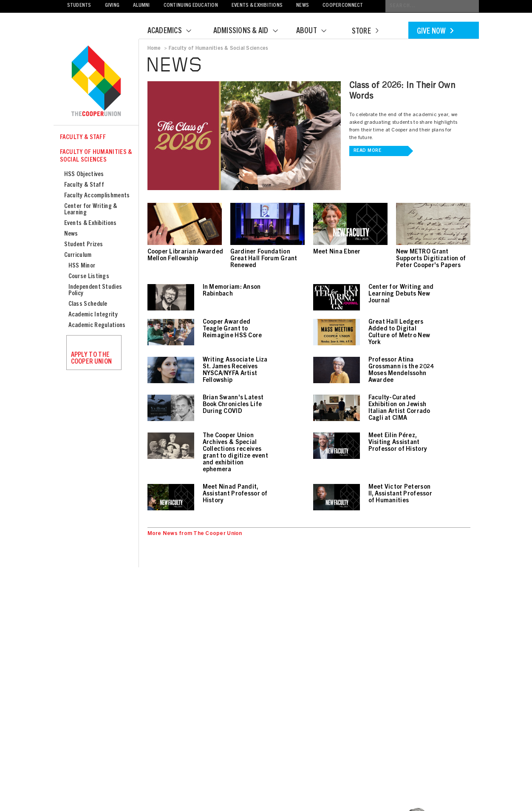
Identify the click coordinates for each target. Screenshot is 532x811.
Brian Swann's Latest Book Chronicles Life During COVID (233, 405)
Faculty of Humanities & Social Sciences (96, 156)
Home (154, 48)
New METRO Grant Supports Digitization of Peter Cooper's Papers (431, 259)
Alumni (141, 6)
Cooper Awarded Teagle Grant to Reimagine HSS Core (232, 329)
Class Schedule (88, 304)
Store (365, 32)
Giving (112, 6)
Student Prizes (84, 245)
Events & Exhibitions (257, 6)
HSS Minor (82, 266)
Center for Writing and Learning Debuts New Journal (401, 294)
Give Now (435, 32)
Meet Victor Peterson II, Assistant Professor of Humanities (400, 494)
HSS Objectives (84, 175)
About (317, 31)
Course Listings (89, 277)
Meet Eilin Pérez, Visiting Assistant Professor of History (398, 443)
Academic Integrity (93, 315)
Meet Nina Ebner (337, 252)
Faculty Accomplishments (97, 196)
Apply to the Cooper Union (92, 359)
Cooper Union (96, 82)
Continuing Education (191, 6)
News (303, 6)
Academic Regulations (97, 326)
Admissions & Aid (251, 31)
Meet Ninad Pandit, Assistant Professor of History (235, 494)
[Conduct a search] (432, 6)
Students (79, 6)
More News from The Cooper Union (195, 534)
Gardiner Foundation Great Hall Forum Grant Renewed (264, 259)
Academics (175, 31)
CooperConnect (343, 6)
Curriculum (78, 255)
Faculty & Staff (83, 138)
